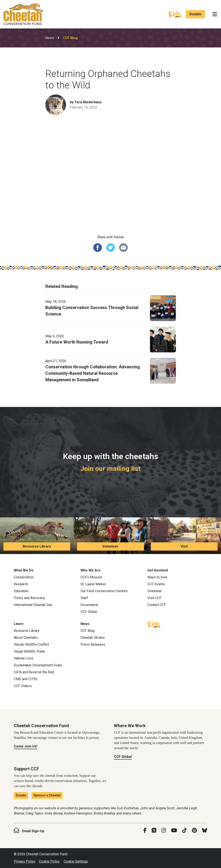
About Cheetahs (26, 638)
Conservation (24, 577)
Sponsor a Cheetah (47, 795)
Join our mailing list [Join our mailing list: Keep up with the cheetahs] (110, 469)
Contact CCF (157, 605)
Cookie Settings (76, 861)
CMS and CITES (26, 679)
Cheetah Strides (93, 638)
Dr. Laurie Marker (93, 584)
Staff (84, 598)
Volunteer (110, 546)
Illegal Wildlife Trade (29, 651)
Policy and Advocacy (29, 598)
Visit (184, 546)
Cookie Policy (49, 861)
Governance (89, 605)
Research (21, 584)
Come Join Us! (26, 746)
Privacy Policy (25, 861)
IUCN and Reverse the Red (34, 672)
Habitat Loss (24, 658)
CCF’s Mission (91, 577)
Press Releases (93, 644)
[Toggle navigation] (215, 14)
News (50, 38)
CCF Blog (70, 38)
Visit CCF (154, 598)
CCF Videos (23, 686)
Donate (195, 14)
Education (21, 591)
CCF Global (89, 612)
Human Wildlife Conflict (31, 644)
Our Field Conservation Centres (104, 591)
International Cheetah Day (33, 605)
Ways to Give (157, 577)
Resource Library (37, 546)
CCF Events (156, 584)
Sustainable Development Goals (38, 665)
